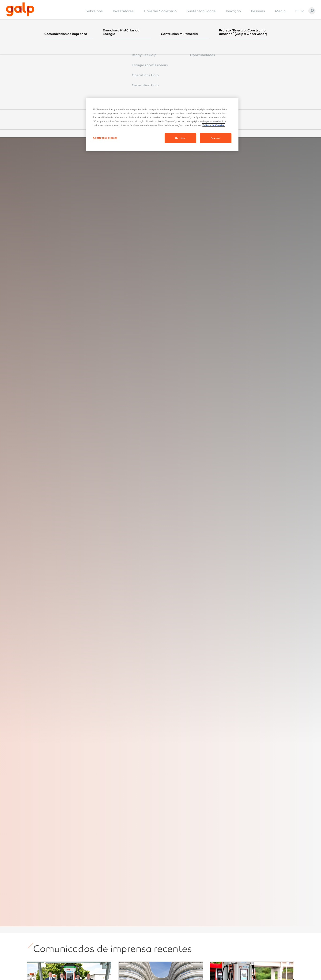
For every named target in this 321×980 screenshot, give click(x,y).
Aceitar (215, 138)
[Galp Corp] (20, 9)
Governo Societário (160, 11)
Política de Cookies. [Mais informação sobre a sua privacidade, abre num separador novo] (213, 125)
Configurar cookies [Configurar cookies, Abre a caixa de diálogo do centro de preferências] (105, 138)
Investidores (123, 11)
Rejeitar (180, 138)
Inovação (233, 11)
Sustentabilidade (201, 11)
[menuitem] (94, 14)
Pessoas (258, 11)
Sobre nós (94, 11)
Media (280, 11)
